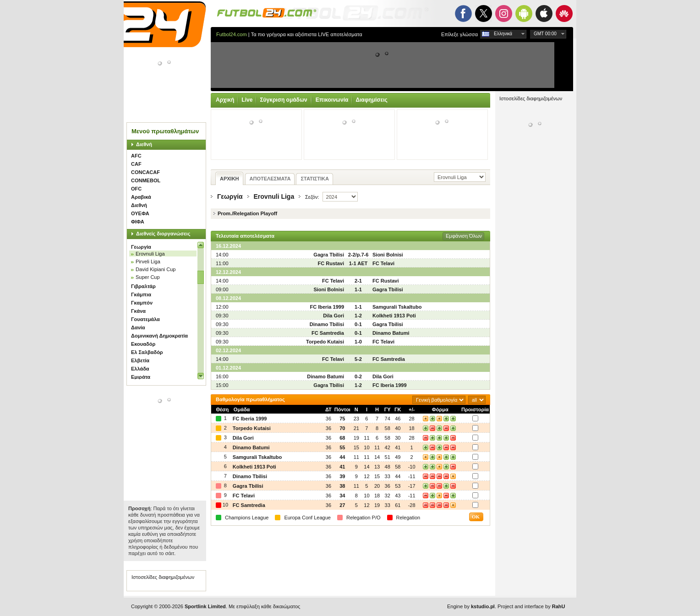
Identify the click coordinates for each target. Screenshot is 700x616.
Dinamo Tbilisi (327, 324)
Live (247, 100)
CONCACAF (145, 172)
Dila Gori (334, 316)
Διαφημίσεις (371, 100)
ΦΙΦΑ (138, 222)
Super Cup (148, 277)
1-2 (358, 316)
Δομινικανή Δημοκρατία (159, 336)
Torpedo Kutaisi (325, 342)
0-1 (358, 324)
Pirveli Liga (148, 262)
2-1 (358, 281)
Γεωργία (141, 247)
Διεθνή (144, 144)
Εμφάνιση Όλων (464, 236)
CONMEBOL (146, 180)
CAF (136, 164)
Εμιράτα (141, 377)
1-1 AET (358, 263)
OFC (136, 189)
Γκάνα (138, 311)
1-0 (358, 342)
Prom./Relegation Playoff (247, 213)
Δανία (138, 327)
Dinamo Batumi (391, 333)
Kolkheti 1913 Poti (394, 316)
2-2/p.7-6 (358, 255)
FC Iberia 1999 (327, 307)
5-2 (358, 359)
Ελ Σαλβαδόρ (147, 352)
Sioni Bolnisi (388, 255)
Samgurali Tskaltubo (397, 307)
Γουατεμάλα (145, 319)
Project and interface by (531, 606)
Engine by (471, 606)
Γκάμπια (141, 294)
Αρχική (225, 100)
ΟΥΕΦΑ (140, 213)
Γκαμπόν (142, 303)
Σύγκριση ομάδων (283, 100)
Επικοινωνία (332, 100)
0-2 (358, 376)
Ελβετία (140, 360)
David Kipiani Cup (156, 269)
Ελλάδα (140, 369)
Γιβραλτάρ (143, 286)
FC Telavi (383, 263)
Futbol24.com (232, 34)
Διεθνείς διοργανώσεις (163, 234)
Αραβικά (141, 197)
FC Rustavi (331, 263)
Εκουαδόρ (143, 344)
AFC (136, 156)
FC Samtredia (328, 333)
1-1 (358, 289)
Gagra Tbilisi (329, 255)
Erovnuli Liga (150, 254)
